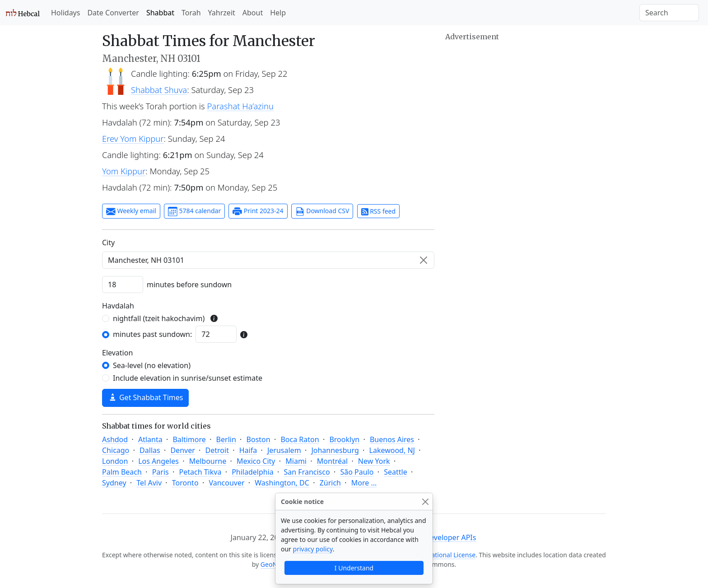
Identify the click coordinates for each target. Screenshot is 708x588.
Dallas (150, 450)
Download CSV (322, 211)
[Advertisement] (526, 106)
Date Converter (113, 13)
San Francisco (307, 472)
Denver (182, 450)
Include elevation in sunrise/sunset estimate (188, 378)
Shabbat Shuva (159, 90)
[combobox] (268, 260)
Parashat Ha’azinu (240, 106)
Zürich (330, 483)
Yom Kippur (124, 171)
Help (278, 13)
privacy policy (313, 549)
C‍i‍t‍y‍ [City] (108, 243)
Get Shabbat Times (145, 397)
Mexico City (256, 461)
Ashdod (115, 439)
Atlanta (150, 439)
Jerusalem (284, 450)
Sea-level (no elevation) (152, 365)
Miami (296, 461)
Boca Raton (300, 439)
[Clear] (424, 260)
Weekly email (131, 211)
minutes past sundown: (152, 334)
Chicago (116, 450)
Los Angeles (158, 461)
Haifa (248, 450)
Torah (191, 13)
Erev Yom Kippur (133, 138)
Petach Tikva (200, 472)
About (253, 13)
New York (374, 461)
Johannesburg (335, 450)
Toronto (185, 483)
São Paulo (357, 472)
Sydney (114, 483)
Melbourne (208, 461)
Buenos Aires (392, 439)
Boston (259, 439)
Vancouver (226, 483)
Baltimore (189, 439)
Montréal (332, 461)
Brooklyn (344, 439)
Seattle (396, 472)
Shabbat (160, 13)
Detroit (217, 450)
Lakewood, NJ (392, 450)
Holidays (65, 13)
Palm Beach (122, 472)
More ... (364, 483)
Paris (161, 472)
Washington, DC (282, 483)
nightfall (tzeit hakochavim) (159, 318)
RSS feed (379, 211)
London (115, 461)
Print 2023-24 (258, 211)
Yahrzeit (222, 13)
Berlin (226, 439)
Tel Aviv (149, 483)
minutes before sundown (189, 285)
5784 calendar (194, 211)
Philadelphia (253, 472)
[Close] (425, 502)
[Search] (669, 13)
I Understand (354, 568)
